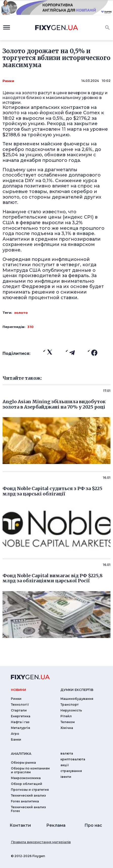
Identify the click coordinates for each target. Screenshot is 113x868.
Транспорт (70, 705)
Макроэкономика (26, 778)
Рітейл (66, 716)
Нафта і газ (20, 722)
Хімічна (67, 728)
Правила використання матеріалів (41, 842)
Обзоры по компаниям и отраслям (30, 770)
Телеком (68, 722)
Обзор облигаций (27, 784)
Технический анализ (28, 795)
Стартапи (19, 710)
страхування (71, 771)
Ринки (8, 81)
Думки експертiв (77, 690)
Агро (15, 734)
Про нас (93, 825)
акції (65, 765)
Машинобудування (77, 699)
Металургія (20, 728)
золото (21, 313)
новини (18, 690)
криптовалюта (73, 759)
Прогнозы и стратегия (30, 790)
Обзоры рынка (23, 763)
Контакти (20, 825)
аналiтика (21, 754)
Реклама (56, 825)
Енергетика (21, 716)
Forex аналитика (25, 801)
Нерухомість (71, 710)
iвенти (66, 777)
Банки (16, 739)
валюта (67, 753)
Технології (20, 705)
